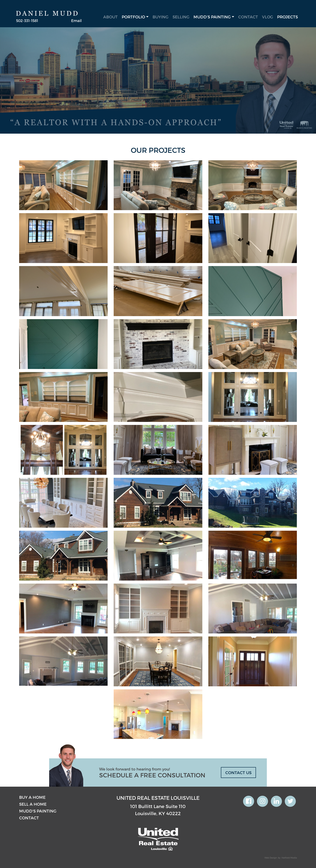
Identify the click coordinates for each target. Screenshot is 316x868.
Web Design (271, 858)
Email (76, 20)
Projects (287, 17)
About (110, 17)
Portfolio (133, 17)
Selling (181, 17)
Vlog (268, 17)
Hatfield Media (289, 858)
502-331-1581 (27, 20)
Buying (161, 17)
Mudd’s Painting (212, 17)
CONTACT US (238, 773)
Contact (248, 17)
